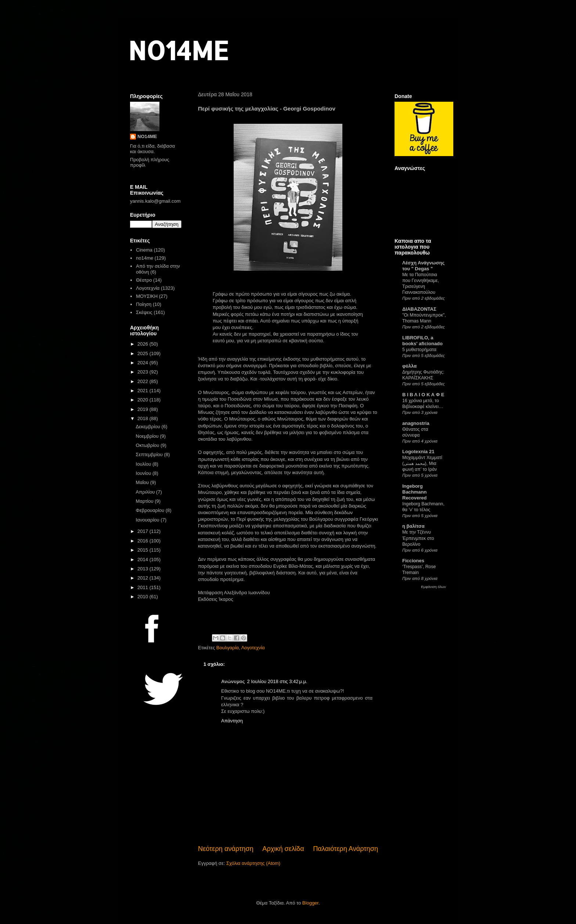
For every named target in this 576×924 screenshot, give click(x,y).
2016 (143, 541)
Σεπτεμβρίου (150, 454)
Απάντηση (232, 721)
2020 (143, 400)
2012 (143, 578)
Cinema (144, 250)
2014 (143, 560)
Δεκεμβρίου (149, 427)
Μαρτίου (145, 501)
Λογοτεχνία (253, 648)
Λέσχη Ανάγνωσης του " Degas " (423, 266)
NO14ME (178, 50)
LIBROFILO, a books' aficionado (422, 341)
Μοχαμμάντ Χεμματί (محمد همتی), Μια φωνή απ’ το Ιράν (422, 463)
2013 (143, 569)
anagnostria (416, 423)
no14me (145, 258)
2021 (143, 391)
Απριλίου (146, 492)
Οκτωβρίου (148, 445)
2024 (143, 363)
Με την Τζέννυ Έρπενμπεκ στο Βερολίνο (418, 538)
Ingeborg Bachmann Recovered (414, 492)
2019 (143, 409)
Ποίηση (144, 304)
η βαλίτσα (413, 526)
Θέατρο (144, 280)
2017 (143, 531)
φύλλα (409, 366)
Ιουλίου (144, 464)
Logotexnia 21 (418, 452)
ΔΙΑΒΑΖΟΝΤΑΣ (419, 309)
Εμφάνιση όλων (433, 587)
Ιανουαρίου (148, 520)
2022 (143, 381)
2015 (143, 550)
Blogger (310, 903)
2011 (143, 587)
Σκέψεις (144, 312)
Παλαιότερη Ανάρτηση (345, 849)
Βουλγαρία (228, 648)
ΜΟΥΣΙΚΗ (147, 296)
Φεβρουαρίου (151, 510)
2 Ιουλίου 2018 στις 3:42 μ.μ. (277, 681)
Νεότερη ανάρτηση (226, 849)
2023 (143, 372)
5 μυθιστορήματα (419, 350)
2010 (143, 597)
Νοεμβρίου (148, 436)
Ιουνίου (144, 473)
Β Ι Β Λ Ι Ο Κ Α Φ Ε (423, 395)
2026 (143, 344)
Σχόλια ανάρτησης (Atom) (253, 863)
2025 (143, 353)
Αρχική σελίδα (283, 849)
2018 (143, 418)
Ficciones (413, 561)
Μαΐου (143, 482)
